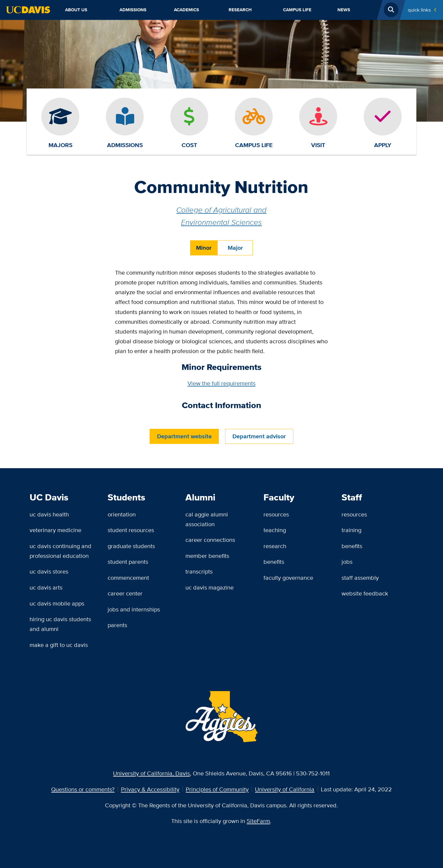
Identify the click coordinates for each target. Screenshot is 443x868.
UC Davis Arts (46, 587)
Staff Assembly (360, 578)
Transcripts (199, 571)
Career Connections (210, 540)
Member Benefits (207, 556)
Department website (184, 436)
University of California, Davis (151, 773)
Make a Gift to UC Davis (59, 645)
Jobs (347, 562)
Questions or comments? (83, 789)
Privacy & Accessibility (150, 789)
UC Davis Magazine (210, 587)
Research (240, 10)
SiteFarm (258, 821)
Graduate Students (131, 546)
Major (235, 248)
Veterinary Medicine (55, 530)
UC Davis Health (49, 514)
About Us (76, 10)
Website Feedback (365, 593)
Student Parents (128, 562)
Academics (186, 10)
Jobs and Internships (134, 609)
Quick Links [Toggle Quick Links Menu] (419, 10)
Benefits (274, 562)
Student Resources (131, 530)
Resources (276, 514)
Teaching (275, 530)
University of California (285, 789)
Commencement (128, 578)
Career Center (125, 593)
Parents (117, 625)
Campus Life (297, 10)
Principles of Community (217, 789)
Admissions (133, 10)
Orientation (122, 514)
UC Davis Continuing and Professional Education (60, 551)
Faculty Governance (288, 578)
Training (351, 530)
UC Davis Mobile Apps (57, 603)
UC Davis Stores (49, 571)
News (344, 10)
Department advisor (259, 436)
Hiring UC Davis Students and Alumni (60, 624)
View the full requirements (221, 383)
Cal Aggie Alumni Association (207, 519)
